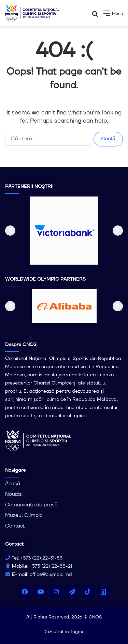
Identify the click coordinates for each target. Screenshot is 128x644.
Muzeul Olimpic (24, 515)
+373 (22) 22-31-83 (41, 558)
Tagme (77, 632)
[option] (64, 231)
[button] (10, 231)
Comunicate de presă (31, 505)
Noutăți (14, 494)
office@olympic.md (51, 575)
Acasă (13, 484)
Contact (15, 526)
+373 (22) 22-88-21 (51, 566)
